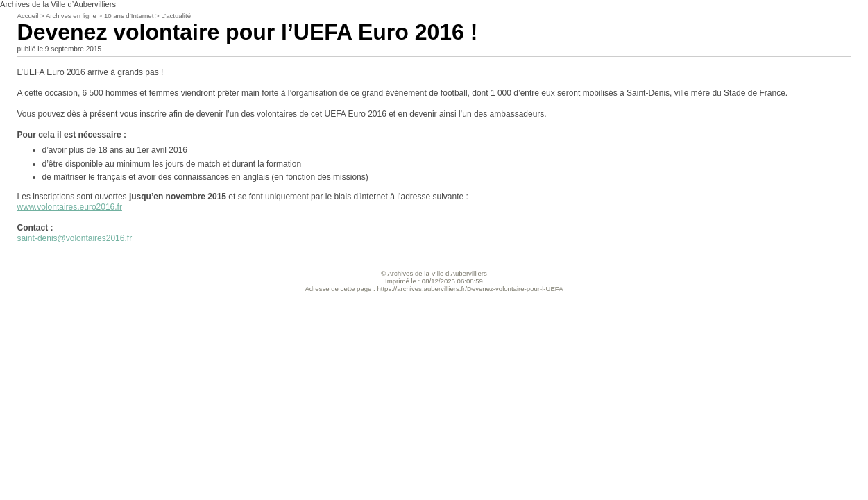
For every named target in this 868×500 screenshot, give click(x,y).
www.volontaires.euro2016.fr (70, 207)
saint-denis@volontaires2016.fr (75, 238)
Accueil (28, 16)
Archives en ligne (71, 16)
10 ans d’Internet (129, 16)
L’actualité (176, 16)
